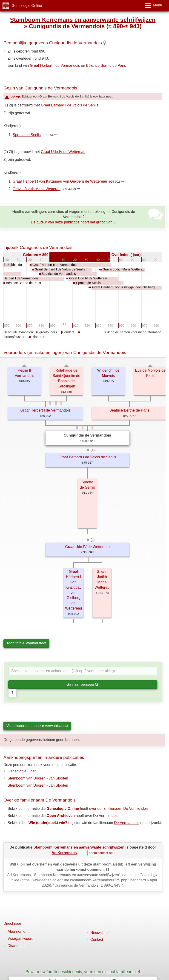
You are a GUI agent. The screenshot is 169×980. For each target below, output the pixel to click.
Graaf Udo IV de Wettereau (63, 152)
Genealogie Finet (22, 771)
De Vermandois (106, 816)
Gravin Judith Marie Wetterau (37, 189)
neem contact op (101, 853)
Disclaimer (16, 946)
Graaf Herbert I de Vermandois (55, 65)
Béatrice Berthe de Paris (106, 65)
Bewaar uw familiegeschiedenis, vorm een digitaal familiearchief (83, 972)
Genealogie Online (27, 6)
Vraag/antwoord (20, 939)
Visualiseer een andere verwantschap (37, 726)
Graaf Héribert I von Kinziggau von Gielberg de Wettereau (60, 181)
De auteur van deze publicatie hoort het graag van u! (74, 222)
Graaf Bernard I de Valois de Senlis (70, 105)
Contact (97, 940)
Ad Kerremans (64, 853)
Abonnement (18, 931)
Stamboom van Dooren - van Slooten (38, 778)
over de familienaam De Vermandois (119, 809)
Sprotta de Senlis (27, 135)
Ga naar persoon (83, 684)
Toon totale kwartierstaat (26, 643)
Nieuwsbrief (100, 933)
